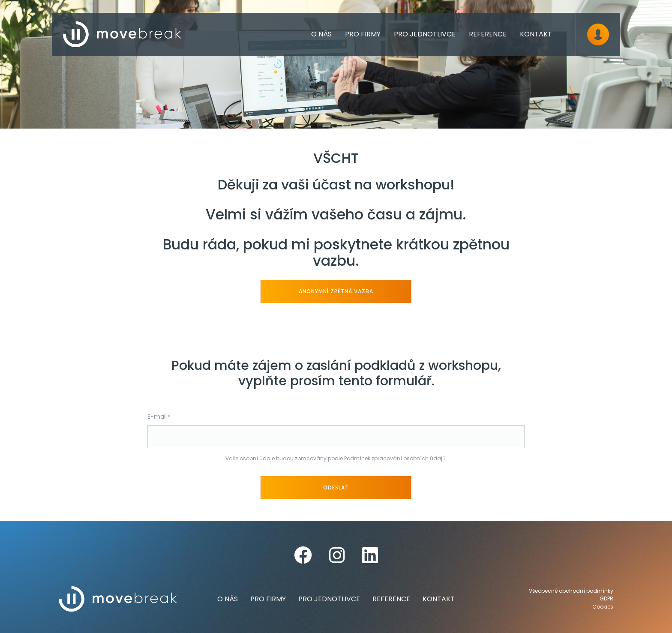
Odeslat (336, 487)
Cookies (603, 607)
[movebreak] (122, 34)
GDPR (606, 599)
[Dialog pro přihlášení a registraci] (598, 34)
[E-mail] (336, 437)
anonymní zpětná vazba (336, 291)
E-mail (157, 417)
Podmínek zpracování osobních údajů (395, 458)
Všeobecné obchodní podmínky (571, 591)
